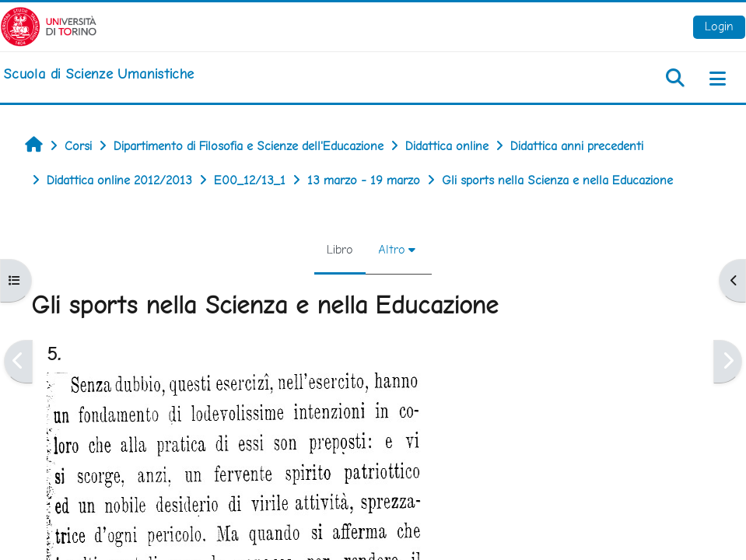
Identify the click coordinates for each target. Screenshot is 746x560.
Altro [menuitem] (392, 249)
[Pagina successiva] (728, 361)
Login (719, 26)
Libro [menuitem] (340, 249)
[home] (98, 74)
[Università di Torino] (49, 25)
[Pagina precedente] (18, 361)
